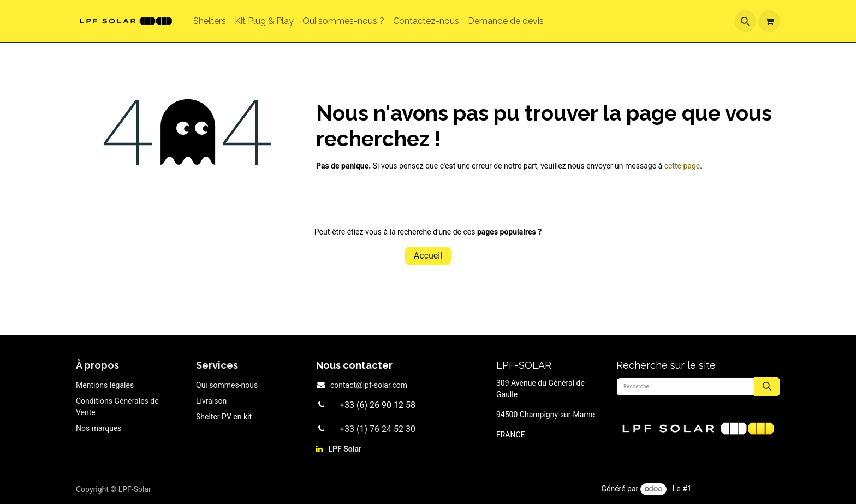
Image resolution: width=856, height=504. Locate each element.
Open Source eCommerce (737, 489)
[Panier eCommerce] (769, 21)
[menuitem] (210, 21)
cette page (682, 166)
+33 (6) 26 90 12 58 (378, 405)
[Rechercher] (767, 387)
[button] (745, 21)
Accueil (428, 256)
